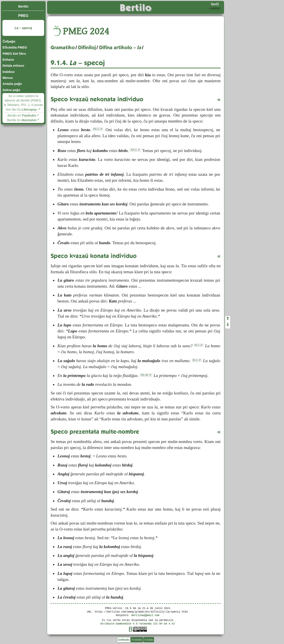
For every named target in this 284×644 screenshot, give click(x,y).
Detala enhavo (13, 66)
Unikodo (124, 640)
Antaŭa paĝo (12, 84)
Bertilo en (22, 115)
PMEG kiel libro (14, 54)
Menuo (8, 78)
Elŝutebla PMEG (15, 47)
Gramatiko (63, 47)
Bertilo (23, 6)
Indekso (8, 72)
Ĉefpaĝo (9, 41)
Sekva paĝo (11, 90)
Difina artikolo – (120, 47)
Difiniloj (87, 47)
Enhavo (8, 60)
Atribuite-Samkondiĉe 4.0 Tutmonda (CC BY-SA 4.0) (138, 624)
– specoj (23, 28)
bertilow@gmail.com (145, 615)
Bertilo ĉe (22, 120)
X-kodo (149, 640)
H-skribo (137, 640)
